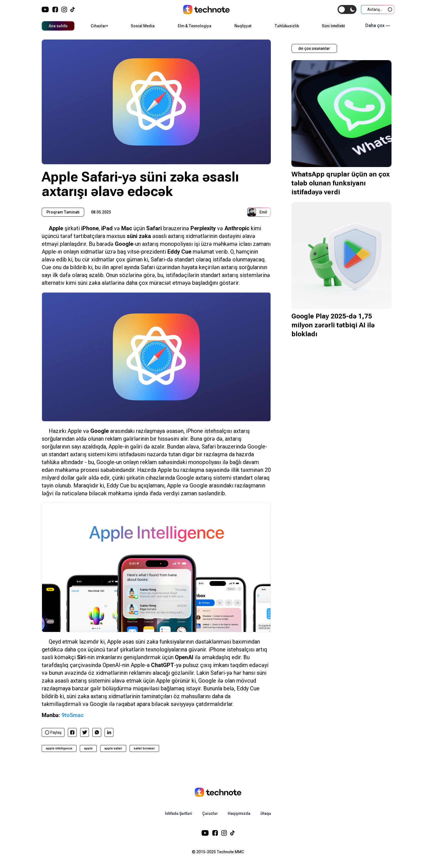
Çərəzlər (210, 813)
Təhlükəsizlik (287, 26)
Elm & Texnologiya (195, 26)
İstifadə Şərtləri (179, 813)
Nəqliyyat (243, 26)
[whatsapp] (97, 732)
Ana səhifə (58, 26)
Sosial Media (143, 26)
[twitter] (85, 732)
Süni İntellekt (333, 26)
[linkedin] (109, 732)
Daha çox (378, 25)
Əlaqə (266, 813)
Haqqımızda (239, 813)
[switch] (347, 9)
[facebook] (72, 732)
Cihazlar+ (99, 26)
